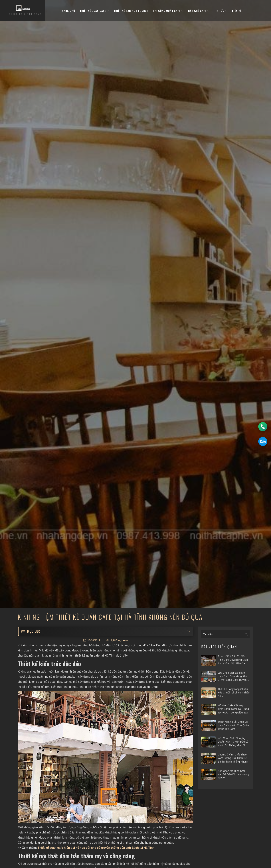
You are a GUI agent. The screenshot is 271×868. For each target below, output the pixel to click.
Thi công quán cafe (168, 11)
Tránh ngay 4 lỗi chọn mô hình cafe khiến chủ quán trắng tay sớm (233, 725)
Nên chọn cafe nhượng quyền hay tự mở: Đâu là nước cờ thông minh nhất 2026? (233, 742)
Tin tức (221, 11)
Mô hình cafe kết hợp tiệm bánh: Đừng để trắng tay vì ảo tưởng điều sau (233, 709)
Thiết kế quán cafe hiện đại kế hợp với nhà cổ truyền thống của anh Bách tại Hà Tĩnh (96, 848)
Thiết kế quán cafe (94, 11)
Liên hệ (237, 11)
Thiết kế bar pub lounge (131, 11)
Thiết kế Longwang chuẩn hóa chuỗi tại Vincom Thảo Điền (234, 693)
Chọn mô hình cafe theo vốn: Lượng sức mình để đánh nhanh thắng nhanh (233, 758)
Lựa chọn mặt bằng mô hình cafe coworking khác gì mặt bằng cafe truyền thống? (233, 677)
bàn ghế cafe (199, 11)
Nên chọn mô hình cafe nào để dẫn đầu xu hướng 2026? (234, 774)
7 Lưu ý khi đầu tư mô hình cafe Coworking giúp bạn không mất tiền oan (233, 660)
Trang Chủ (68, 11)
